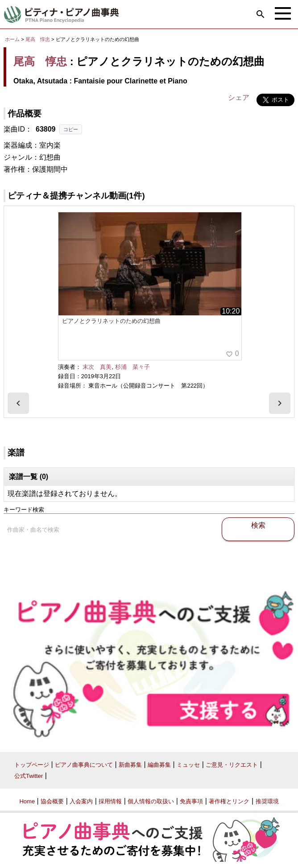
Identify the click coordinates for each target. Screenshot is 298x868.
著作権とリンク (229, 801)
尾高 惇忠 (38, 39)
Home (27, 801)
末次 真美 (97, 367)
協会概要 (52, 801)
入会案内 (81, 801)
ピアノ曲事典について (84, 765)
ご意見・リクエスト (232, 765)
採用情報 (110, 801)
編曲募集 (159, 765)
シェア (239, 97)
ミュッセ (188, 765)
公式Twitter (29, 776)
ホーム (12, 39)
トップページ (32, 765)
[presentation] (18, 403)
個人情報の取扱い (151, 801)
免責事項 (191, 801)
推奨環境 (267, 801)
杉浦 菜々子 (132, 367)
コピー (71, 129)
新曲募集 (130, 765)
